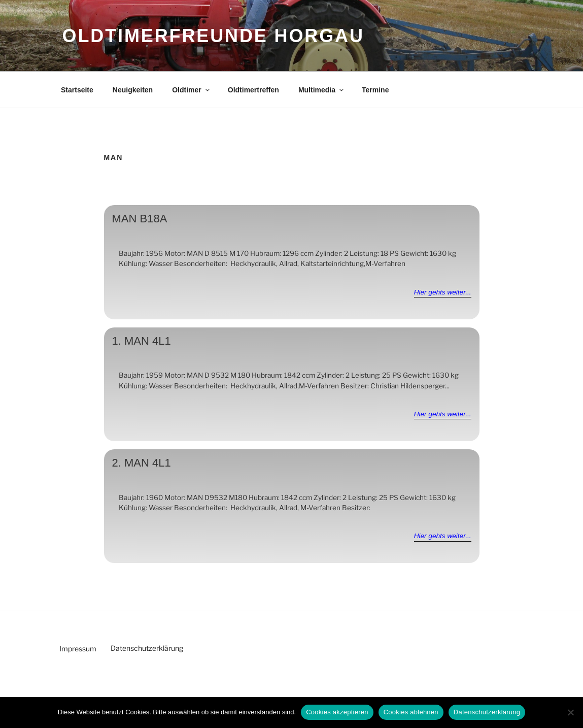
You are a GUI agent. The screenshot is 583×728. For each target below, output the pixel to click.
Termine (375, 90)
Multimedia (322, 90)
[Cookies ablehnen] (570, 712)
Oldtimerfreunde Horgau (213, 36)
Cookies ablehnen (411, 712)
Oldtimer (192, 90)
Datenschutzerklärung (147, 648)
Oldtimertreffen (253, 90)
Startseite (77, 90)
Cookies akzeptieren (337, 712)
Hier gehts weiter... (443, 292)
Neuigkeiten (133, 90)
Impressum (78, 649)
